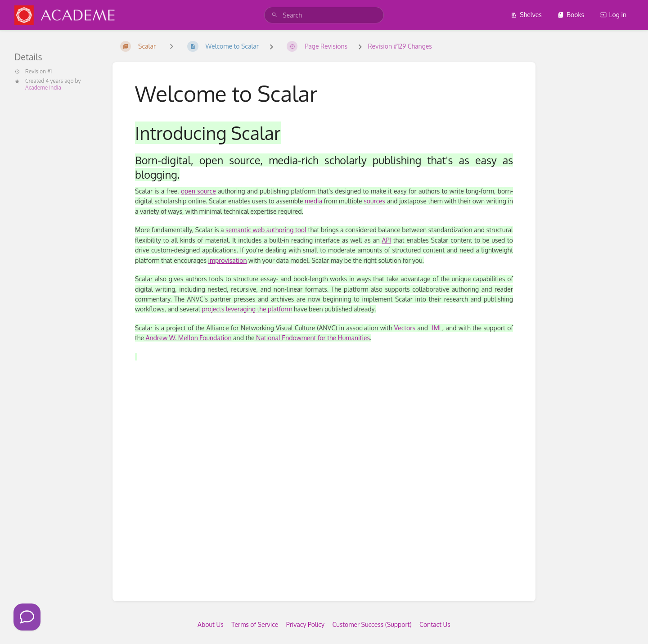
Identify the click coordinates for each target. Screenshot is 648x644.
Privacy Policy (305, 624)
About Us (211, 624)
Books (571, 15)
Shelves (526, 15)
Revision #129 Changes (400, 46)
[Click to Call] (27, 617)
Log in (613, 15)
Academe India (43, 88)
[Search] (274, 15)
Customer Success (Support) (372, 624)
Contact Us (435, 624)
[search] (324, 15)
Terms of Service (255, 624)
